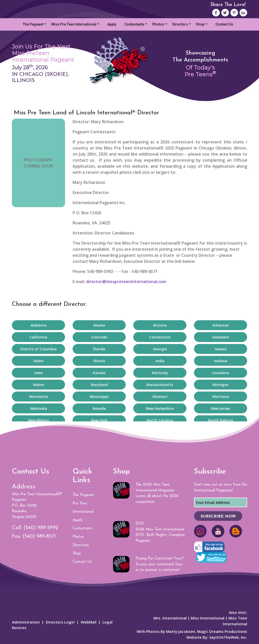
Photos (158, 24)
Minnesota (39, 396)
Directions (81, 545)
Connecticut (160, 337)
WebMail (89, 622)
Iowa (39, 373)
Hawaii (221, 349)
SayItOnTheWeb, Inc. (228, 637)
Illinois (99, 361)
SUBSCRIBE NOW (218, 517)
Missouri (160, 396)
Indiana (221, 361)
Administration (26, 622)
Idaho (38, 361)
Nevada (99, 408)
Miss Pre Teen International (74, 24)
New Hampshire (160, 408)
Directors (180, 24)
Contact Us (224, 24)
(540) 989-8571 (39, 536)
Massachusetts (160, 385)
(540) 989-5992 (41, 528)
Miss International (208, 618)
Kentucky (160, 373)
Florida (99, 349)
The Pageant (33, 24)
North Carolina (160, 420)
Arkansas (221, 325)
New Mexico (39, 420)
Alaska (99, 325)
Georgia (160, 349)
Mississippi (99, 396)
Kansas (99, 373)
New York (99, 420)
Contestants (134, 24)
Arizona (160, 325)
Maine (39, 385)
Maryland (99, 385)
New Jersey (221, 408)
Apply (112, 24)
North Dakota (221, 420)
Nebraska (39, 408)
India (160, 361)
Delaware (221, 337)
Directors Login (60, 622)
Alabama (39, 325)
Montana (221, 396)
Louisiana (221, 373)
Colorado (99, 337)
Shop (200, 24)
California (38, 337)
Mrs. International (170, 618)
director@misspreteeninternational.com (126, 282)
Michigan (221, 385)
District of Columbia (39, 349)
